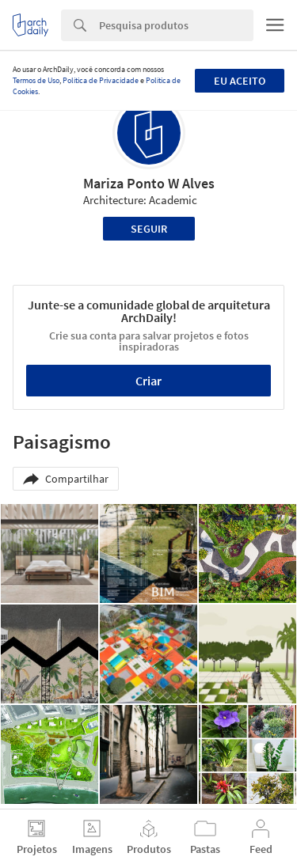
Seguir (149, 229)
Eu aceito (240, 81)
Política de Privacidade (101, 80)
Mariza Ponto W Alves (149, 183)
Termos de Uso (36, 80)
